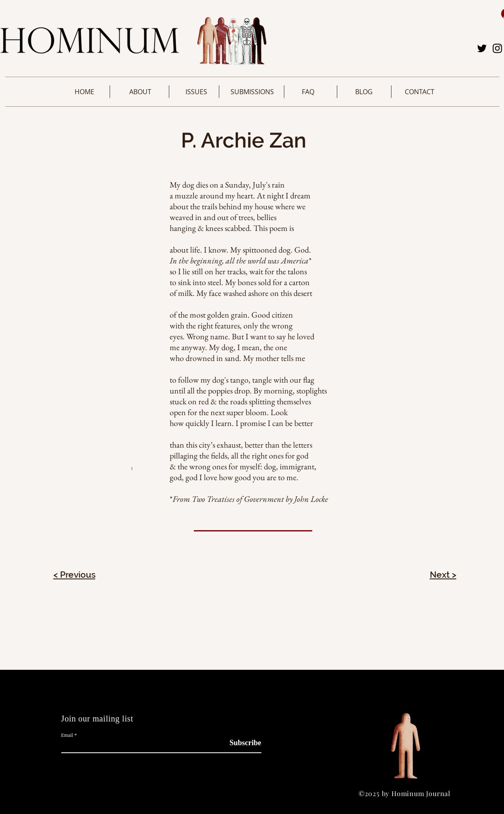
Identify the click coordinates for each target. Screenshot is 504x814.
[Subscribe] (240, 743)
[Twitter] (482, 48)
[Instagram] (497, 48)
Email (67, 735)
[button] (140, 92)
